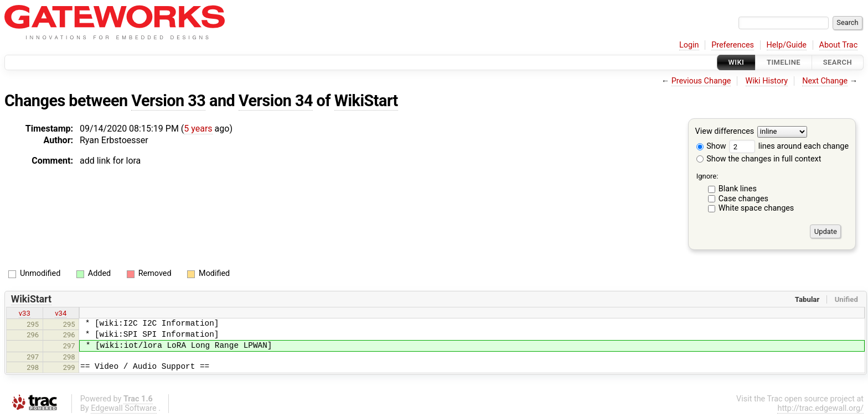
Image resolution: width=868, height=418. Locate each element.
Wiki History (767, 81)
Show (711, 146)
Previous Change (701, 81)
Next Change (825, 81)
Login (689, 45)
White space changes (756, 208)
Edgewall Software (124, 408)
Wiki (737, 62)
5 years (198, 129)
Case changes (743, 199)
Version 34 (276, 101)
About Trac (839, 45)
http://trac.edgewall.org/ (820, 408)
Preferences (733, 45)
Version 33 (168, 101)
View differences (725, 132)
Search (838, 62)
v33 (25, 313)
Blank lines (738, 189)
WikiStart (366, 101)
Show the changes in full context (759, 159)
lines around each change (789, 146)
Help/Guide (787, 45)
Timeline (784, 62)
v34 (61, 313)
